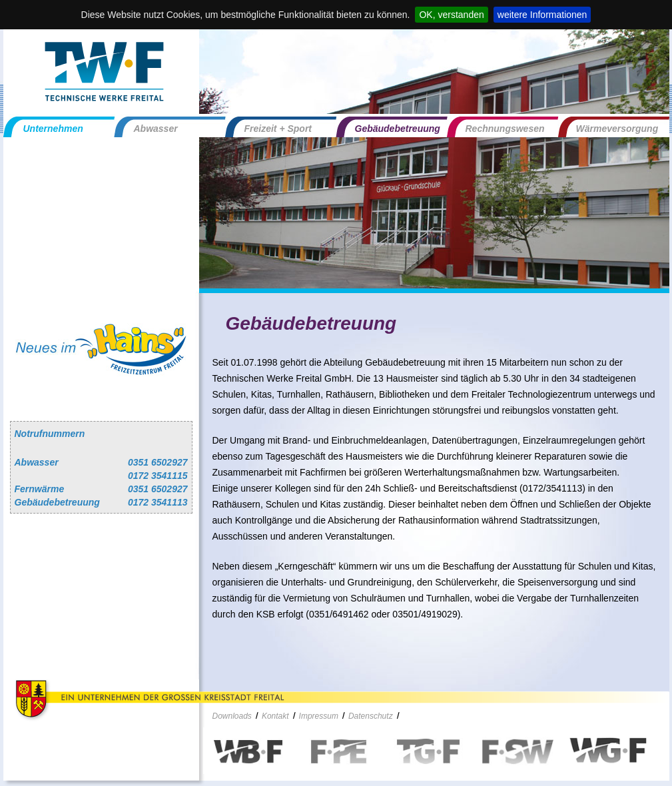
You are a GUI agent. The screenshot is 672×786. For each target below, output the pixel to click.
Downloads (232, 716)
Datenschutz (371, 716)
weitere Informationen (542, 15)
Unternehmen (53, 129)
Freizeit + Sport (278, 129)
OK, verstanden (451, 15)
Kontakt (275, 716)
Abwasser (156, 129)
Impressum (319, 716)
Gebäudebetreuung (398, 129)
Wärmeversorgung (617, 129)
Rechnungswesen (505, 129)
